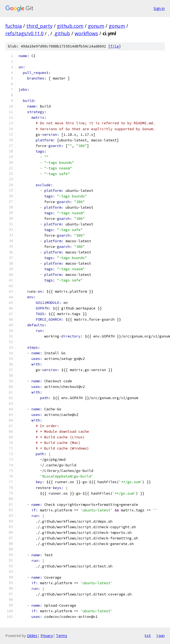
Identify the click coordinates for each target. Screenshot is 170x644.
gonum (96, 26)
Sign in (159, 8)
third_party (39, 26)
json (160, 635)
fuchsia (14, 26)
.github (62, 33)
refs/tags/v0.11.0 (24, 33)
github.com (70, 26)
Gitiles (32, 636)
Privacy (47, 636)
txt (148, 635)
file (115, 46)
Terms (62, 636)
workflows (86, 33)
